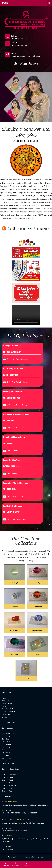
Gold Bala (5, 739)
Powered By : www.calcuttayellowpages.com (26, 857)
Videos (5, 717)
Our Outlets (7, 714)
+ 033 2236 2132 (20, 813)
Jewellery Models (8, 712)
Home (4, 698)
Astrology (6, 706)
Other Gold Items (9, 764)
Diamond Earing (8, 788)
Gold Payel (6, 761)
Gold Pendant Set (9, 733)
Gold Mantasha (8, 750)
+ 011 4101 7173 (7, 849)
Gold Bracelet (7, 753)
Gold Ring (6, 755)
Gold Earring (7, 744)
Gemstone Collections (10, 709)
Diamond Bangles (8, 783)
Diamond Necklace (9, 775)
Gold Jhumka (7, 747)
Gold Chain (6, 731)
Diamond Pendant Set (10, 780)
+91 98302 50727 (43, 229)
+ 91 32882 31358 (8, 831)
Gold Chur (6, 742)
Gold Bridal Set (8, 736)
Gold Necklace (7, 728)
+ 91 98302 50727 (32, 813)
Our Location (7, 703)
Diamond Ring (7, 791)
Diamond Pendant (9, 777)
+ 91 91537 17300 (21, 831)
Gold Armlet (6, 758)
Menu (27, 3)
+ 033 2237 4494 (7, 813)
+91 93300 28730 (26, 229)
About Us (5, 701)
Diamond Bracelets (9, 785)
